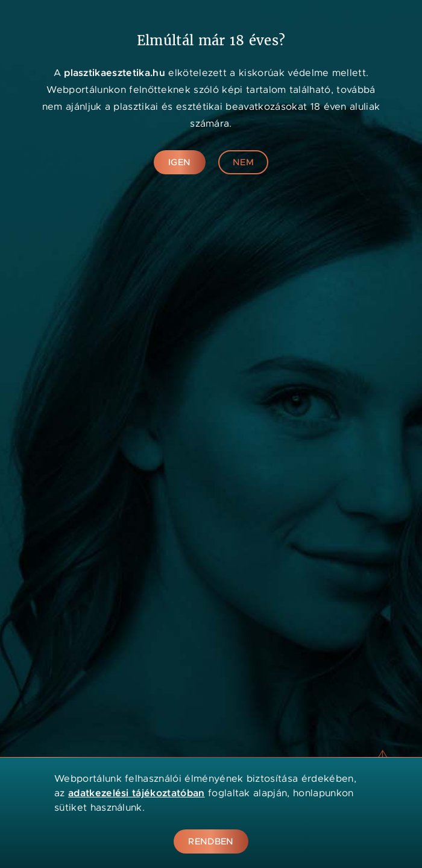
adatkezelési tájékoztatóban (137, 793)
